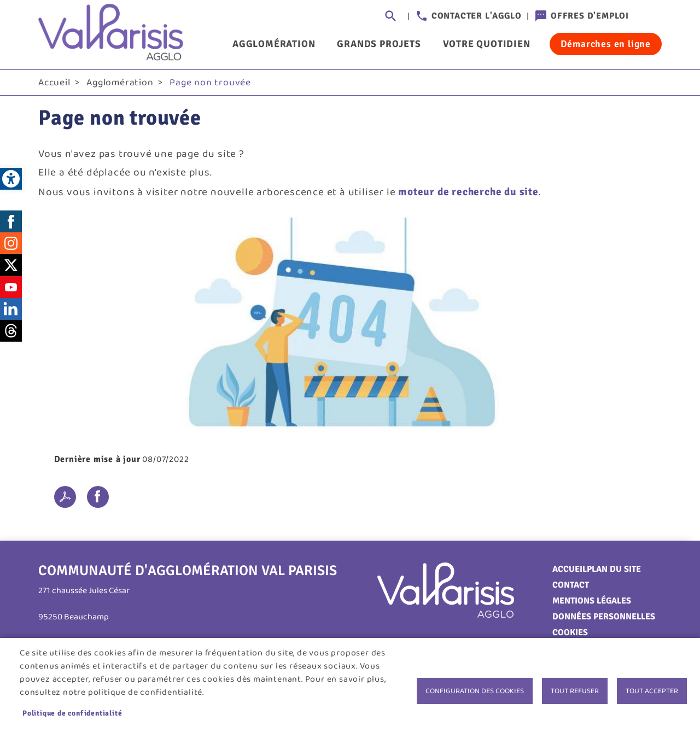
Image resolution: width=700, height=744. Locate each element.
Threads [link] (11, 331)
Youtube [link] (11, 287)
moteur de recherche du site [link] (468, 192)
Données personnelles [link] (604, 617)
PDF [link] (65, 497)
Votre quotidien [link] (487, 44)
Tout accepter (652, 691)
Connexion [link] (651, 16)
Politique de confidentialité (72, 713)
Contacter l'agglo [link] (477, 16)
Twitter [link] (11, 265)
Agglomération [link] (274, 44)
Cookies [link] (570, 632)
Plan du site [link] (614, 569)
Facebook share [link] (98, 497)
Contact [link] (571, 585)
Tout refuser (575, 691)
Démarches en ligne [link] (606, 44)
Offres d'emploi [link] (590, 16)
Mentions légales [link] (592, 601)
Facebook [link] (11, 221)
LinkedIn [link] (11, 309)
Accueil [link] (54, 83)
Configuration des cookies (475, 691)
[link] (11, 179)
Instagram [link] (11, 243)
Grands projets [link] (379, 44)
